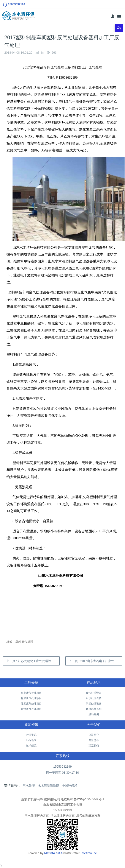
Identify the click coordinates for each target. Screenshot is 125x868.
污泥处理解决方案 (63, 815)
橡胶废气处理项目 (31, 698)
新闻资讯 (31, 725)
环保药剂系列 (94, 709)
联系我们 (94, 746)
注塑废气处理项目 (31, 704)
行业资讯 (31, 735)
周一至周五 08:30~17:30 (62, 773)
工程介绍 (31, 683)
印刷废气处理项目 (31, 693)
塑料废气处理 (24, 642)
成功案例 (94, 714)
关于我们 (94, 725)
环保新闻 (31, 740)
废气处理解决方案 (88, 815)
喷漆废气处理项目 (31, 709)
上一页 (33, 661)
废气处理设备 (94, 693)
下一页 (96, 661)
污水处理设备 (94, 698)
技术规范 (31, 746)
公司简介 (94, 735)
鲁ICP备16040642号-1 (89, 799)
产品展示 (94, 683)
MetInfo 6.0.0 (53, 853)
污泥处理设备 (94, 704)
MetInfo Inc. (90, 853)
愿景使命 (94, 740)
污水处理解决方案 (37, 815)
